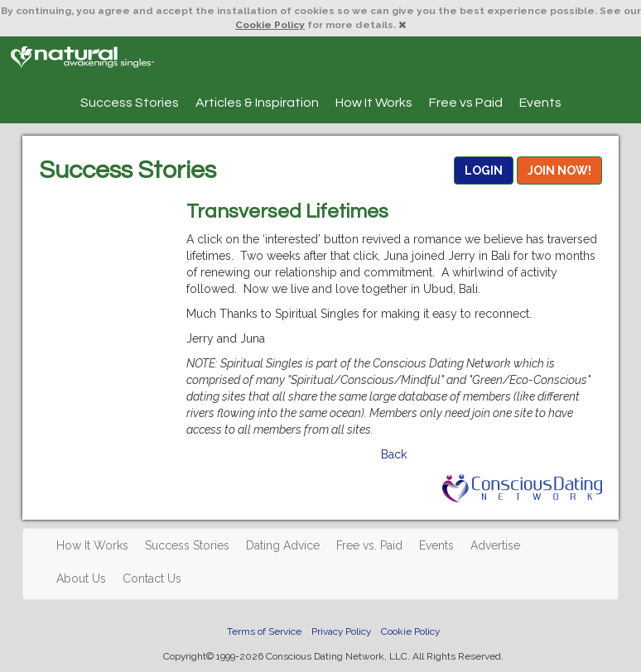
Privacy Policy (341, 631)
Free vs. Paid (369, 545)
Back (394, 454)
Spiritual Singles (82, 57)
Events (540, 103)
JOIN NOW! (559, 170)
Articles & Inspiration (257, 103)
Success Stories (130, 103)
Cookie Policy (270, 25)
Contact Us (152, 578)
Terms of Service (264, 631)
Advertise (495, 545)
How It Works (374, 103)
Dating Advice (283, 545)
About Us (81, 578)
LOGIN (484, 170)
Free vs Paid (466, 103)
